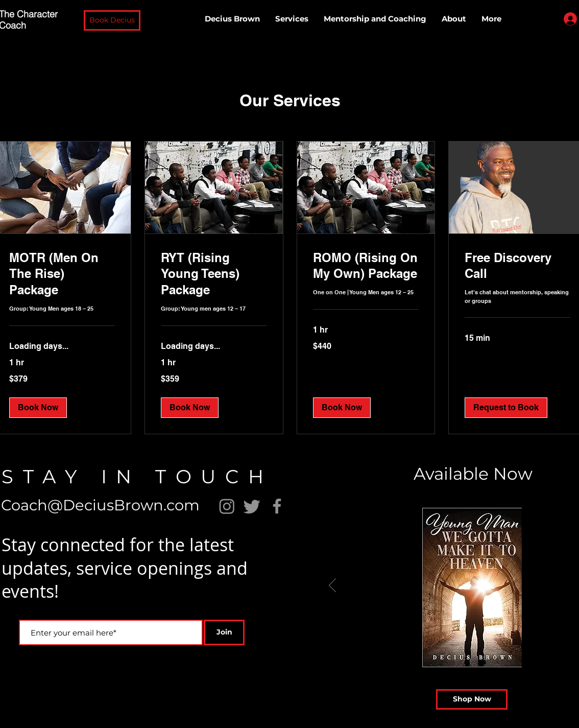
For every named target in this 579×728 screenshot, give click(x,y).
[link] (62, 274)
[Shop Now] (472, 699)
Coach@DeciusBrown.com (100, 505)
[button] (112, 20)
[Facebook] (277, 506)
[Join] (224, 632)
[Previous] (332, 586)
